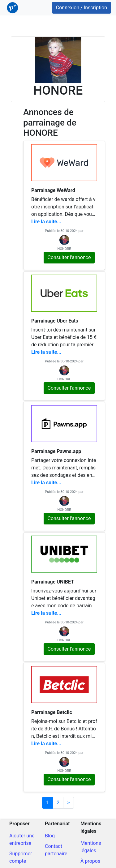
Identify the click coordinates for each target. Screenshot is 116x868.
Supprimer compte (21, 857)
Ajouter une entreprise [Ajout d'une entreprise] (22, 839)
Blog (50, 836)
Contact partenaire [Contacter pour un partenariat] (56, 850)
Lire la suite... (46, 222)
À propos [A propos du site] (90, 861)
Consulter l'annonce (69, 257)
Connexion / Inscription (82, 8)
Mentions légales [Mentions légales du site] (91, 847)
